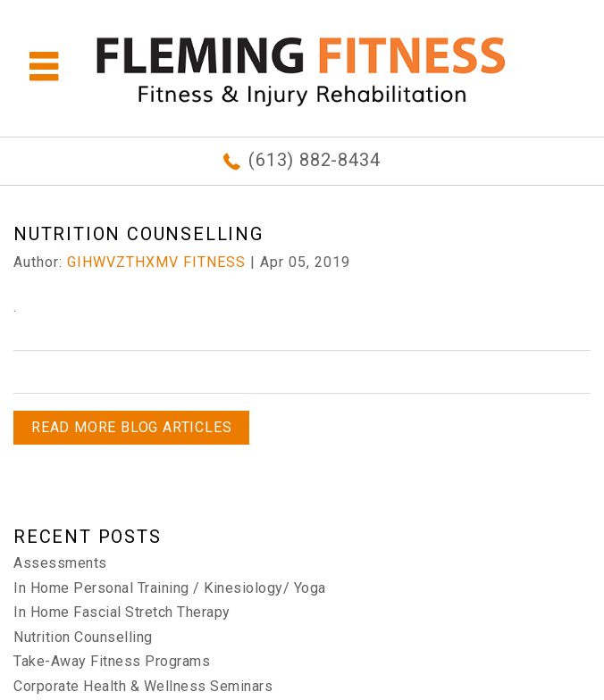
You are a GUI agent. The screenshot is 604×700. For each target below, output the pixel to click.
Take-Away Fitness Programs (112, 661)
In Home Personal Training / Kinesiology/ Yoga (170, 588)
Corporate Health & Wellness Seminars (143, 686)
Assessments (60, 563)
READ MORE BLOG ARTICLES (131, 427)
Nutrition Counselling (83, 637)
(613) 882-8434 (314, 160)
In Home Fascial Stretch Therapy (122, 612)
